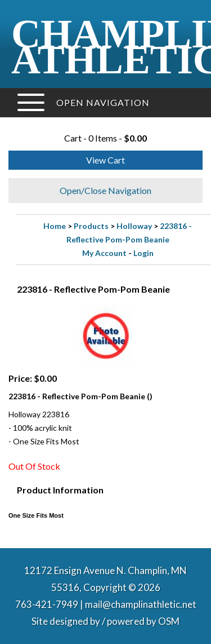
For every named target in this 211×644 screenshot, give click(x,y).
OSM (169, 621)
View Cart (105, 160)
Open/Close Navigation (105, 190)
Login (143, 253)
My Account (104, 253)
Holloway (134, 226)
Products (91, 226)
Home (55, 226)
